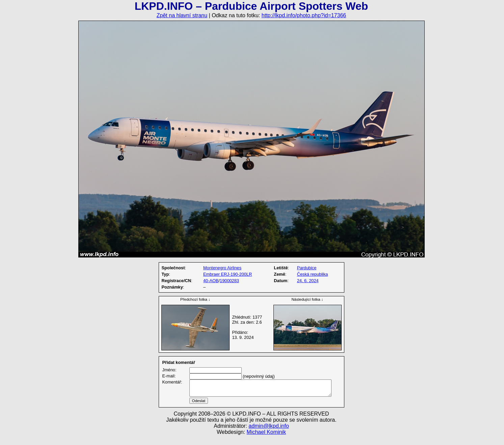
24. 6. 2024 (308, 281)
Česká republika (313, 274)
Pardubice (307, 268)
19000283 (229, 281)
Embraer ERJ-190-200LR (228, 274)
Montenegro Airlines (222, 268)
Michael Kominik (266, 440)
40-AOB (211, 281)
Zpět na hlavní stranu (182, 15)
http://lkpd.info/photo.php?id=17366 (304, 15)
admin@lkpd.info (269, 434)
